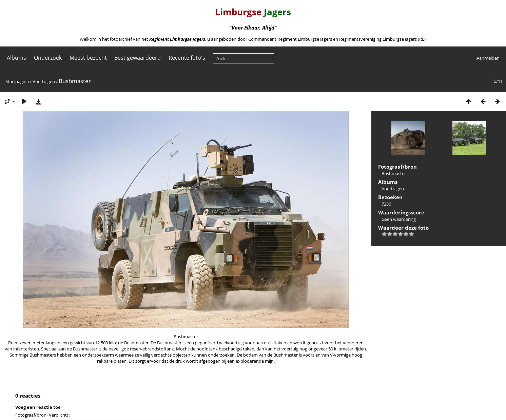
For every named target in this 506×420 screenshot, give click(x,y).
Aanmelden (488, 58)
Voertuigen (44, 81)
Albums (16, 58)
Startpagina (17, 81)
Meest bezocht (88, 58)
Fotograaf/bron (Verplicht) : (43, 415)
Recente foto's (187, 58)
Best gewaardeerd (138, 58)
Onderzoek (48, 58)
